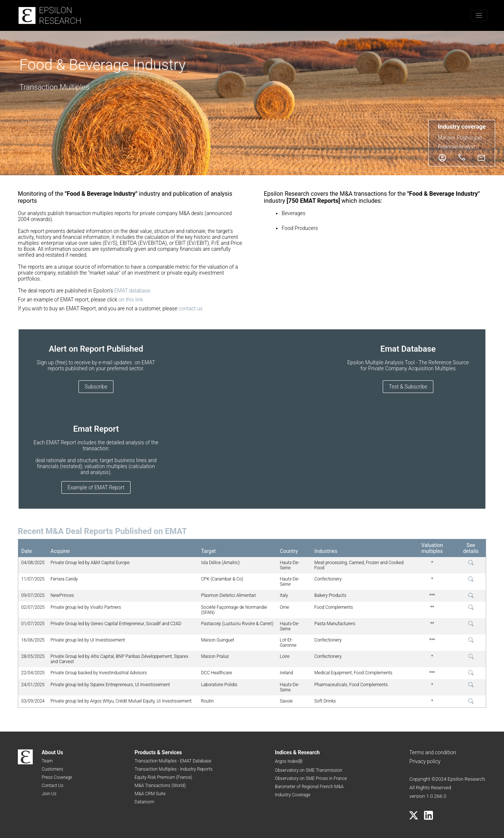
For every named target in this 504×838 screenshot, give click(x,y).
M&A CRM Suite (150, 794)
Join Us (49, 794)
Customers (52, 769)
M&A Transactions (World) (160, 786)
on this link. (131, 300)
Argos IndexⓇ (289, 761)
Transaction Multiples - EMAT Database (173, 761)
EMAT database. (133, 291)
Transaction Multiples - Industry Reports (174, 769)
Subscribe (96, 387)
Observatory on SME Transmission (309, 770)
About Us (52, 752)
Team (47, 761)
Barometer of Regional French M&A (309, 787)
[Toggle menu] (479, 15)
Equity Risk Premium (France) (163, 777)
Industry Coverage (293, 795)
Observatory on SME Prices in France (311, 778)
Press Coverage (57, 777)
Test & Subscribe (408, 387)
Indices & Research (297, 752)
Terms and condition (433, 752)
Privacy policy (425, 761)
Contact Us (52, 786)
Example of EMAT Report (96, 487)
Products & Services (158, 752)
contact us (191, 308)
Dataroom (145, 802)
